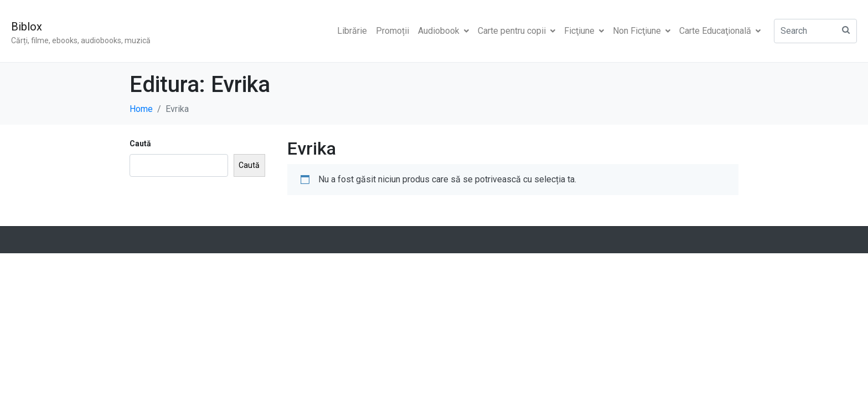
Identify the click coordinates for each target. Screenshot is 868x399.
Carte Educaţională (720, 31)
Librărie (352, 31)
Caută (140, 144)
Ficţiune (584, 31)
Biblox (27, 27)
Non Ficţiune (642, 31)
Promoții (392, 31)
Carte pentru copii (516, 31)
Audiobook (443, 31)
